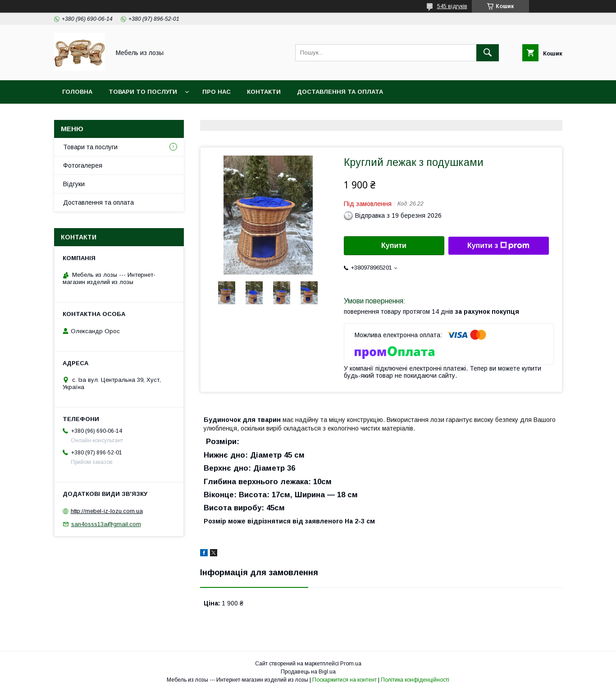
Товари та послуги (90, 147)
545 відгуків (452, 6)
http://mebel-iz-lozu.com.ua (107, 511)
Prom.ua (351, 664)
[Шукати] (488, 53)
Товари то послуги (143, 92)
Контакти (264, 92)
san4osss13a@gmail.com (106, 524)
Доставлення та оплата (340, 92)
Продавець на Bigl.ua (308, 672)
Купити (394, 245)
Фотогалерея (83, 165)
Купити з (498, 246)
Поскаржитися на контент (345, 680)
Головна (77, 92)
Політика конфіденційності (415, 680)
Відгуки (74, 184)
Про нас (217, 92)
